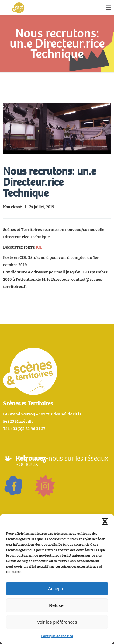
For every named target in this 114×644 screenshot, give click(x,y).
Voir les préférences (57, 622)
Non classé (12, 207)
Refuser (57, 605)
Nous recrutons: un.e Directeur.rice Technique (50, 182)
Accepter (57, 589)
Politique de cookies (57, 636)
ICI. (39, 247)
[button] (105, 521)
